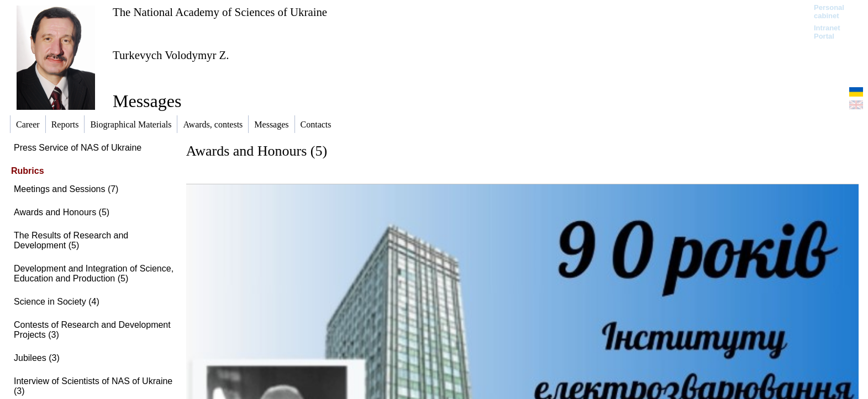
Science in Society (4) (57, 302)
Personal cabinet (829, 12)
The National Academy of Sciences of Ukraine (220, 12)
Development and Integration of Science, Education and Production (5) (94, 273)
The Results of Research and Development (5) (71, 240)
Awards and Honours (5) (62, 212)
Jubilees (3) (37, 358)
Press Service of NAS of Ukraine (78, 148)
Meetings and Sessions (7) (66, 189)
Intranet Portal (827, 32)
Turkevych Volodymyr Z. (171, 55)
